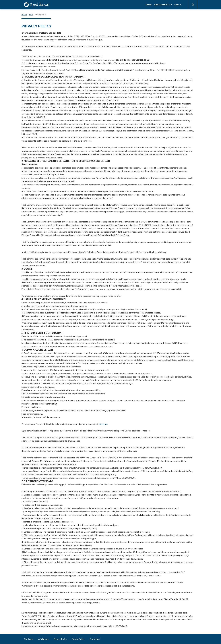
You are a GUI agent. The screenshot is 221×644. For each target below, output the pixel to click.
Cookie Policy (78, 639)
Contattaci (95, 639)
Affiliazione (44, 639)
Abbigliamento (162, 5)
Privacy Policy (60, 639)
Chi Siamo (29, 639)
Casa (177, 5)
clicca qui (103, 424)
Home (149, 5)
